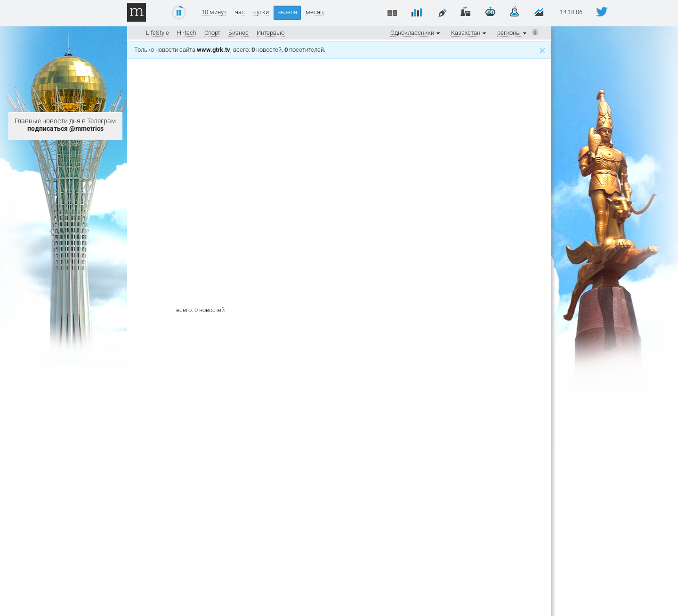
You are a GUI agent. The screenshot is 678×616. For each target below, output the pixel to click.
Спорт (212, 33)
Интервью (271, 33)
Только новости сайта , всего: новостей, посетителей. (339, 50)
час (240, 12)
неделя (287, 12)
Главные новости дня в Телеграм (65, 125)
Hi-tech (187, 33)
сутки (261, 12)
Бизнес (238, 33)
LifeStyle (157, 33)
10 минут (214, 12)
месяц (315, 12)
